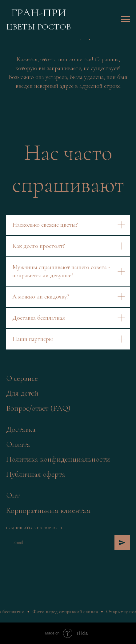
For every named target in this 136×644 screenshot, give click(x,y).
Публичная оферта (36, 474)
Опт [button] (13, 495)
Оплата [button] (18, 444)
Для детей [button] (22, 393)
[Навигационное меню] (126, 19)
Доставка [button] (21, 429)
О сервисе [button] (22, 378)
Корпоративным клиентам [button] (48, 510)
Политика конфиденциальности (58, 459)
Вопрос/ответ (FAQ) (38, 408)
